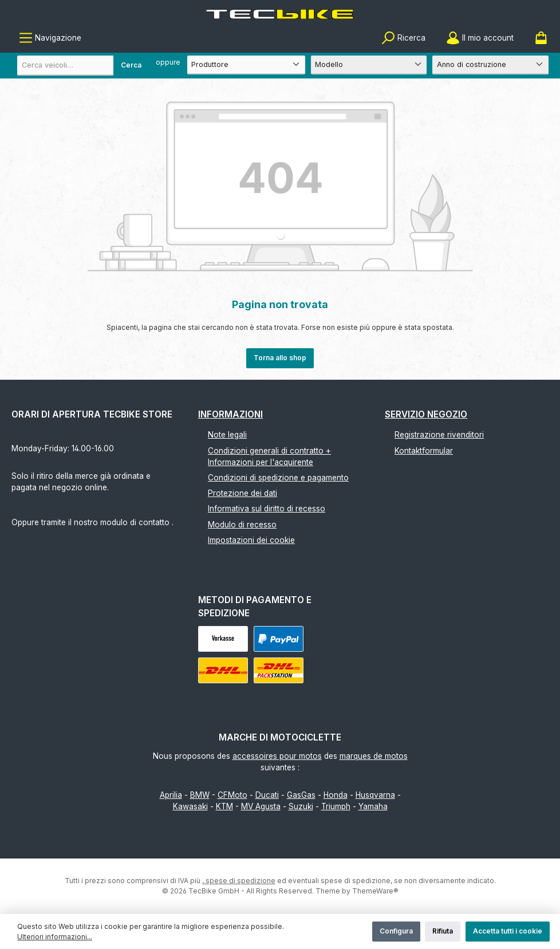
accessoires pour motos (277, 756)
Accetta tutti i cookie (508, 931)
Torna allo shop (280, 358)
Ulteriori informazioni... (55, 937)
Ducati (267, 795)
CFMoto (232, 795)
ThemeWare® (375, 891)
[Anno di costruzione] (490, 65)
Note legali (227, 435)
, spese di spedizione (239, 881)
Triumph (336, 806)
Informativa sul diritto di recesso (267, 509)
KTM (224, 806)
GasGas (301, 795)
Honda (336, 795)
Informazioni (230, 414)
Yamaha (373, 806)
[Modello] (369, 65)
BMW (200, 795)
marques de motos (374, 756)
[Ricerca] (403, 38)
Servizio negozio (426, 414)
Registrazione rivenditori (439, 435)
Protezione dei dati (242, 493)
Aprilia (171, 795)
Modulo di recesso (242, 525)
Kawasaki (190, 806)
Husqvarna (375, 795)
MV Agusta (261, 806)
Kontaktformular (424, 451)
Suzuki (301, 806)
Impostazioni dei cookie (251, 540)
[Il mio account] (480, 38)
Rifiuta (443, 931)
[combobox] (83, 66)
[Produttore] (246, 65)
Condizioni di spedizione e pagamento (278, 478)
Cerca (131, 65)
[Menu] (50, 38)
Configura (396, 931)
